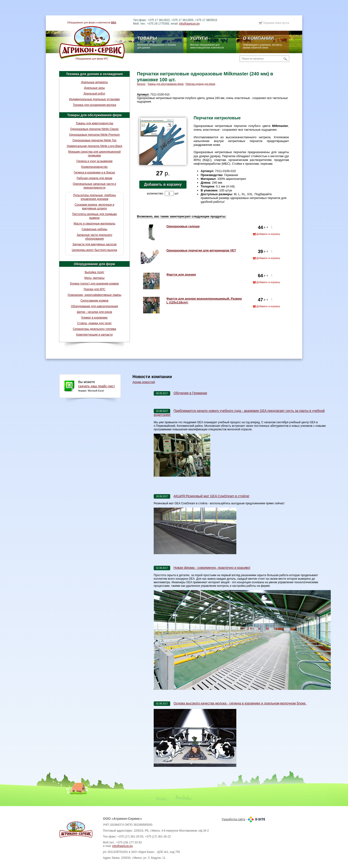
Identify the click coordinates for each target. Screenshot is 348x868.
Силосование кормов (94, 301)
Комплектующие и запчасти (95, 335)
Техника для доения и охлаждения (94, 74)
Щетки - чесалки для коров (94, 312)
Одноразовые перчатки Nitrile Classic (94, 129)
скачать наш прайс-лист (97, 386)
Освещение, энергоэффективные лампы (94, 295)
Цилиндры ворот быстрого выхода (94, 250)
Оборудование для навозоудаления (94, 306)
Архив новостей (144, 382)
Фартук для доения (181, 274)
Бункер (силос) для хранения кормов (94, 284)
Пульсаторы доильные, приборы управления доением (94, 197)
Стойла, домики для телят (94, 323)
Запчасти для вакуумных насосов (94, 244)
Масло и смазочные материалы (94, 224)
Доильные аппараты (94, 82)
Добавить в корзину (163, 184)
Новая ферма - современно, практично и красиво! (212, 568)
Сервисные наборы (95, 229)
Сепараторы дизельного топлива (94, 329)
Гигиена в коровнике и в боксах (94, 173)
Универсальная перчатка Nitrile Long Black (94, 146)
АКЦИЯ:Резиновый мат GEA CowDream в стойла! (211, 496)
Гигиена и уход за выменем (95, 161)
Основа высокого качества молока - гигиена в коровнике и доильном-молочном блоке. (240, 703)
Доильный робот (94, 94)
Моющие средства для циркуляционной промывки (94, 154)
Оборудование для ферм (95, 264)
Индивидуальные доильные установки (95, 99)
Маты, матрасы (94, 278)
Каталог (141, 84)
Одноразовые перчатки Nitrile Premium (95, 135)
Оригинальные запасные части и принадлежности (94, 186)
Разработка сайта (234, 819)
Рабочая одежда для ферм (95, 178)
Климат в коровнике (94, 318)
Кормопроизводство (94, 167)
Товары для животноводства (95, 123)
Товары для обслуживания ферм (95, 115)
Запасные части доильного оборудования (95, 237)
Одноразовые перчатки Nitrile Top (94, 140)
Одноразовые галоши (183, 226)
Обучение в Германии (190, 393)
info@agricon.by (189, 24)
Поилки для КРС (94, 289)
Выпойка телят (95, 272)
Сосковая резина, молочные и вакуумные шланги (94, 207)
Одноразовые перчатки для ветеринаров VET (201, 250)
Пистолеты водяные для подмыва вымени (95, 216)
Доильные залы (94, 88)
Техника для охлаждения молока (94, 105)
